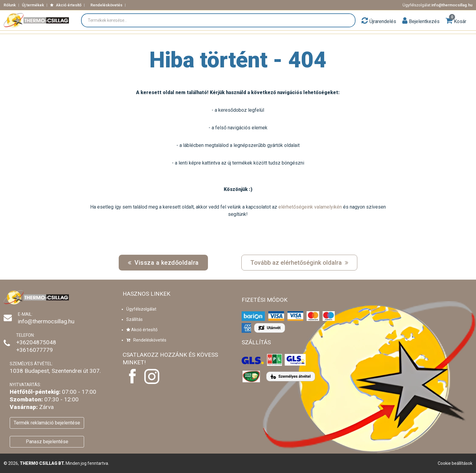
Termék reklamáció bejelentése (47, 423)
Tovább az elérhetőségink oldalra (299, 263)
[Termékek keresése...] (221, 20)
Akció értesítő (66, 5)
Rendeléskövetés (106, 5)
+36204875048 (36, 342)
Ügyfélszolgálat (141, 309)
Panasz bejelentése (47, 442)
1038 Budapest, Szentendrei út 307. (55, 371)
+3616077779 (34, 350)
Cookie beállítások (455, 463)
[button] (405, 20)
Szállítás (134, 319)
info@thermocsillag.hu (452, 5)
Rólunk (10, 5)
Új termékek (33, 5)
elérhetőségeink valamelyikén (310, 207)
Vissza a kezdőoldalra (163, 263)
